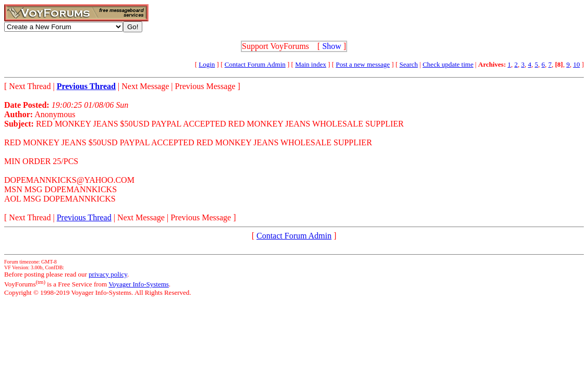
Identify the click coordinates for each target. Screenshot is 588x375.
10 (576, 64)
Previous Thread (84, 217)
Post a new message (363, 64)
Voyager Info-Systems (139, 284)
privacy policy (108, 274)
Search (408, 64)
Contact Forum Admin (255, 64)
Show (332, 46)
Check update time (448, 64)
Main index (311, 64)
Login (207, 64)
